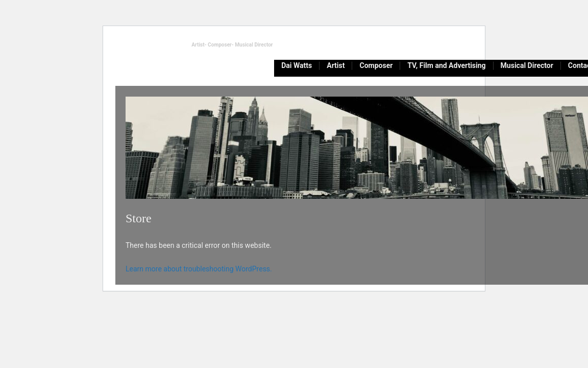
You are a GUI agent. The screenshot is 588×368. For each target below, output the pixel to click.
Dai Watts (297, 66)
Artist (336, 66)
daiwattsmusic (145, 44)
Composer (376, 66)
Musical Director (527, 66)
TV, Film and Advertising (446, 66)
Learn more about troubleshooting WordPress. (199, 269)
